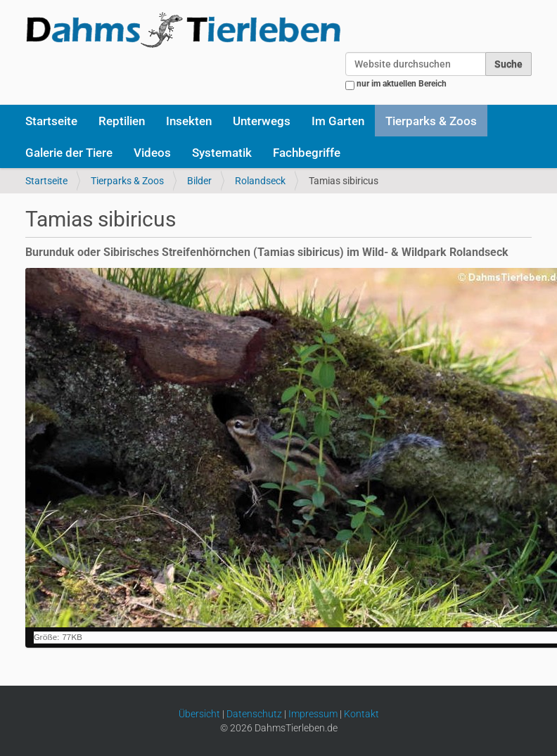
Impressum (313, 714)
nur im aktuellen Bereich (402, 84)
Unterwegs (262, 121)
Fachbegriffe (307, 153)
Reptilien (122, 121)
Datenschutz (254, 714)
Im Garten (338, 121)
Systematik (222, 153)
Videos (152, 153)
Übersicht (199, 714)
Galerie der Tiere (69, 153)
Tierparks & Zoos (431, 121)
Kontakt (361, 714)
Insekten (189, 121)
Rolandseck (260, 181)
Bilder (199, 181)
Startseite (51, 121)
